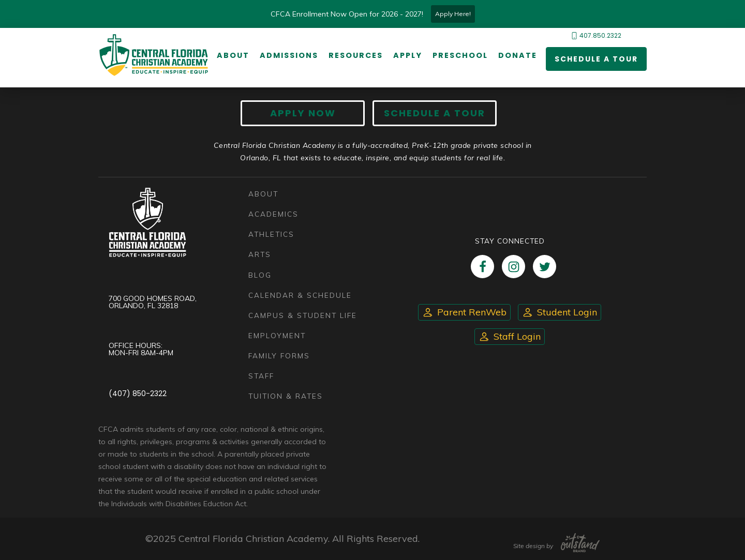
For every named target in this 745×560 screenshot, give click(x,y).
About (233, 55)
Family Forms (279, 355)
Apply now (303, 113)
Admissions (289, 55)
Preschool (460, 55)
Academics (273, 214)
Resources (356, 55)
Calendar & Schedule (300, 295)
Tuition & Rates (286, 396)
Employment (277, 335)
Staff (261, 376)
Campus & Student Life (303, 315)
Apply (408, 55)
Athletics (271, 234)
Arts (260, 254)
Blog (260, 275)
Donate (518, 55)
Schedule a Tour (596, 59)
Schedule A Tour (435, 113)
